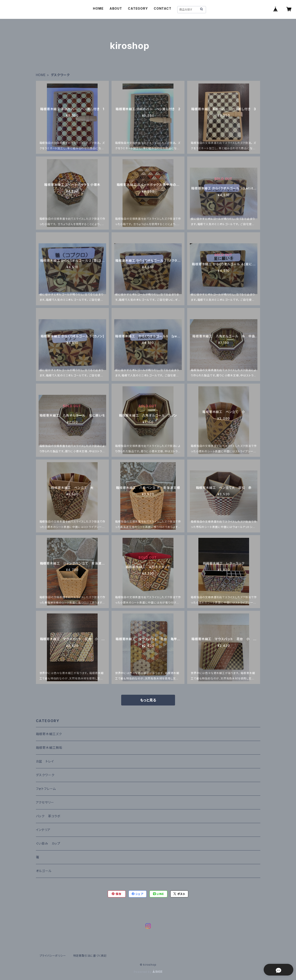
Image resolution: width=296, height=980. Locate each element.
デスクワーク (45, 775)
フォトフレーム (46, 789)
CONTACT (163, 8)
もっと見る (148, 700)
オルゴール (44, 871)
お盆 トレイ (45, 761)
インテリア (43, 830)
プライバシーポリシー (53, 956)
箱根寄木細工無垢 (49, 748)
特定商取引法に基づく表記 (90, 956)
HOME (98, 8)
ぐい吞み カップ (48, 843)
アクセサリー (45, 802)
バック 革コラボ (48, 816)
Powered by (148, 972)
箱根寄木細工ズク (49, 734)
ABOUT (116, 8)
